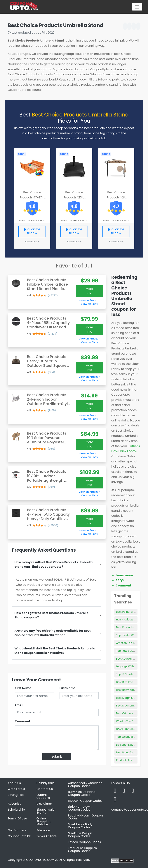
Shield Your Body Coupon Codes (80, 826)
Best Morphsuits (126, 698)
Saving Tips (16, 795)
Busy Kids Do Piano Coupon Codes (82, 793)
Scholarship (16, 810)
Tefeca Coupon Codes (85, 842)
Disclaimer (44, 804)
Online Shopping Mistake (44, 821)
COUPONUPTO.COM (40, 860)
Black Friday (127, 451)
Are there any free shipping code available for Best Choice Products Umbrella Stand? (53, 633)
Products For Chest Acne (132, 760)
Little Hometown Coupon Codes (80, 808)
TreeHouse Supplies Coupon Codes (82, 849)
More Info (89, 291)
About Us (14, 783)
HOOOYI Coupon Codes (85, 801)
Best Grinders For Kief (130, 713)
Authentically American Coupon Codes (85, 784)
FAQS (120, 580)
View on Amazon (89, 300)
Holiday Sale (46, 783)
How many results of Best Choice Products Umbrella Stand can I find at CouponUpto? (54, 564)
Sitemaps (43, 830)
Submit (57, 757)
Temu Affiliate (47, 836)
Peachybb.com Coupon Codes (85, 817)
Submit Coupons (43, 796)
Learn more (124, 575)
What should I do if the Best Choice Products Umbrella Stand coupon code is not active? (55, 651)
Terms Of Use (17, 818)
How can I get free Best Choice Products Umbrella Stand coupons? (52, 615)
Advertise (15, 804)
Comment (23, 721)
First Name (23, 688)
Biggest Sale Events (46, 811)
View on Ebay (89, 304)
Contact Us (45, 789)
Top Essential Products (130, 737)
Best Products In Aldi (129, 627)
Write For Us (16, 789)
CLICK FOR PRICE (32, 231)
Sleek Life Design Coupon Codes (80, 835)
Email (19, 705)
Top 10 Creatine (126, 674)
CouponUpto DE (19, 836)
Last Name (68, 688)
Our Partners (17, 830)
